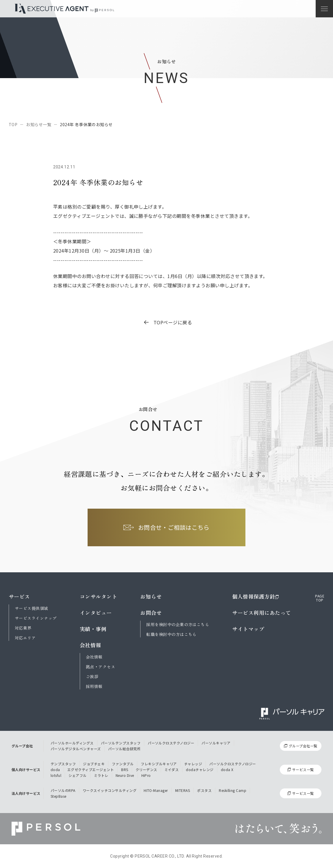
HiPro (146, 775)
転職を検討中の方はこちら (171, 634)
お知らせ (151, 596)
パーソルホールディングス (72, 743)
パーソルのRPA (63, 790)
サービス (19, 596)
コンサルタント (98, 596)
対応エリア (25, 638)
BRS (125, 769)
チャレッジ (193, 764)
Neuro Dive (125, 775)
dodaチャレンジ (200, 769)
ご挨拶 (92, 676)
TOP (13, 124)
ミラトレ (101, 775)
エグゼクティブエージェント (91, 769)
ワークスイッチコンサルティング (110, 790)
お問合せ (151, 613)
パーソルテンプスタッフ (121, 743)
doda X (227, 769)
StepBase (59, 796)
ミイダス (172, 769)
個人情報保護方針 (256, 596)
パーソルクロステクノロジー (171, 743)
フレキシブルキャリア (159, 764)
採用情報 (94, 686)
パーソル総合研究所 (124, 749)
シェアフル (77, 775)
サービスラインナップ (36, 618)
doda (55, 769)
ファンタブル (123, 764)
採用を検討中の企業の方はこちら (178, 624)
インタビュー (96, 613)
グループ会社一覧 (303, 746)
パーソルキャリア (216, 743)
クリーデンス (146, 769)
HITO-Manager (156, 790)
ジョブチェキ (94, 764)
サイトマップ (248, 629)
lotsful (56, 775)
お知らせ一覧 (39, 124)
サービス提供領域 (32, 608)
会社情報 (90, 645)
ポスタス (204, 790)
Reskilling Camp (233, 790)
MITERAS (183, 790)
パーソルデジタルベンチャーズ (76, 749)
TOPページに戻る (168, 322)
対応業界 (23, 628)
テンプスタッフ (63, 764)
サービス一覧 (303, 769)
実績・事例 (93, 629)
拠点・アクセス (100, 667)
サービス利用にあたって (261, 613)
